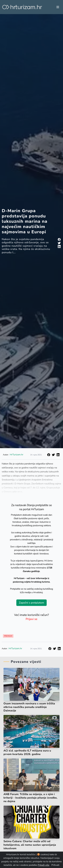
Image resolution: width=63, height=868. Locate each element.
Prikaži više (44, 865)
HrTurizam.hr (17, 455)
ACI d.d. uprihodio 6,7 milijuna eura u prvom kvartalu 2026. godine (27, 752)
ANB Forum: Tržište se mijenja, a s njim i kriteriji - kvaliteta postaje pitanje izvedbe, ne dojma (30, 798)
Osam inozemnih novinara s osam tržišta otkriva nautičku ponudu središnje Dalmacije (29, 707)
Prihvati (55, 865)
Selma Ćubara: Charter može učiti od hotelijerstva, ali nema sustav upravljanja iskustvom (30, 845)
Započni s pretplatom (32, 603)
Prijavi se (32, 619)
